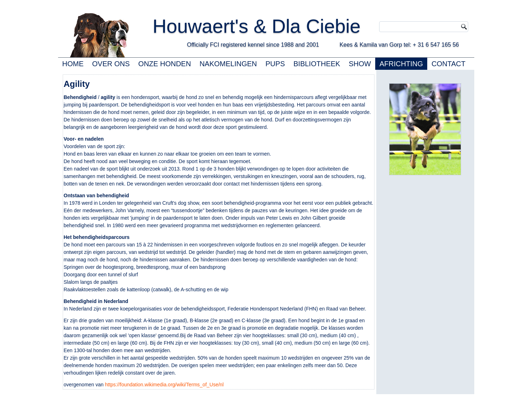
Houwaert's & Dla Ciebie (270, 26)
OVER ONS (111, 64)
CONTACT (448, 64)
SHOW (360, 64)
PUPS (275, 64)
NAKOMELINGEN (228, 64)
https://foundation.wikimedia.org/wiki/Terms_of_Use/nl (164, 385)
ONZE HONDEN (165, 64)
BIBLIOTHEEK (317, 64)
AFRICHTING (401, 64)
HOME (73, 64)
